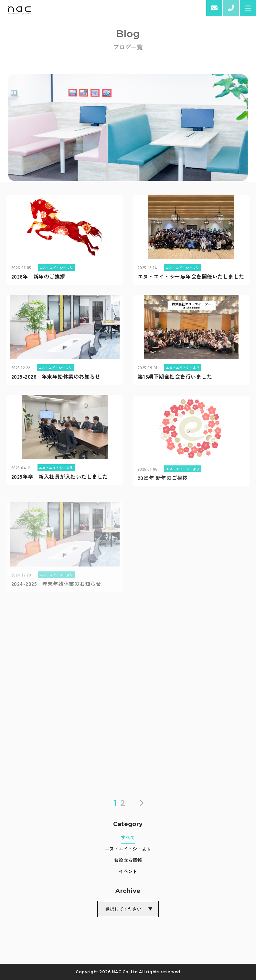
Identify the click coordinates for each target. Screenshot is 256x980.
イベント (128, 871)
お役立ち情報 (128, 860)
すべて (128, 837)
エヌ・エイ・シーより (128, 849)
